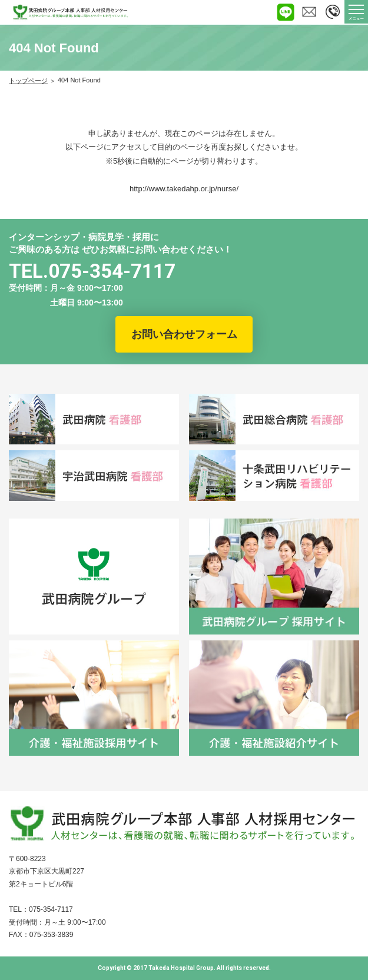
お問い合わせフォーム (184, 334)
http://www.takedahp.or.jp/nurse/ (184, 189)
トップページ (28, 81)
